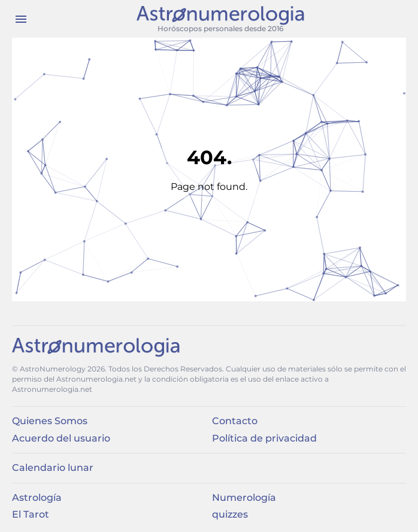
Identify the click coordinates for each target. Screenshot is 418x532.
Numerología (244, 498)
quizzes (230, 514)
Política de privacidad (264, 438)
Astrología (37, 498)
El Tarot (31, 514)
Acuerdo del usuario (61, 438)
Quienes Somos (50, 421)
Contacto (235, 421)
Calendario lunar (53, 468)
